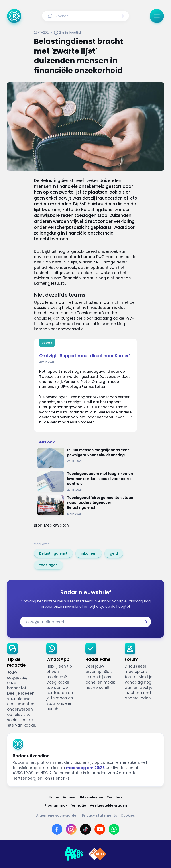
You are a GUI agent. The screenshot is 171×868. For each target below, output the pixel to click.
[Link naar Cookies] (128, 815)
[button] (122, 16)
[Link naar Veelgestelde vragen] (108, 805)
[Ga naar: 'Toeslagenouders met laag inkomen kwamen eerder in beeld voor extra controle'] (87, 481)
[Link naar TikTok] (85, 829)
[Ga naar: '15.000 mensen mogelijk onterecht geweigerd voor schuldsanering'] (87, 458)
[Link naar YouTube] (100, 829)
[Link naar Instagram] (71, 829)
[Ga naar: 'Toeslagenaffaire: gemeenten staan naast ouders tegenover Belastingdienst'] (87, 505)
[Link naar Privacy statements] (100, 815)
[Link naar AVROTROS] (74, 854)
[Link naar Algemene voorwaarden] (57, 815)
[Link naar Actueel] (70, 797)
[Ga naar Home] (14, 16)
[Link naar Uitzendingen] (92, 797)
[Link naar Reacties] (114, 797)
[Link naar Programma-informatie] (65, 805)
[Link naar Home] (54, 797)
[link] (53, 553)
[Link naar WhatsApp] (114, 829)
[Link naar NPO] (97, 854)
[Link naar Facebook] (57, 829)
